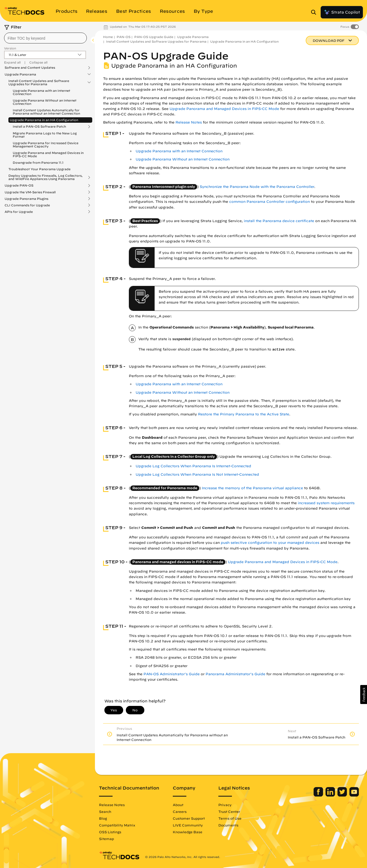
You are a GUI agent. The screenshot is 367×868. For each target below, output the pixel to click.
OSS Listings (110, 832)
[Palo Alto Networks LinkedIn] (331, 795)
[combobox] (45, 38)
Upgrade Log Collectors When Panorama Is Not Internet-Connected (197, 474)
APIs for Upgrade (19, 212)
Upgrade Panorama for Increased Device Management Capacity (46, 145)
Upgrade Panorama (20, 74)
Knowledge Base (188, 832)
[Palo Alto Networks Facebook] (319, 795)
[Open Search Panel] (315, 12)
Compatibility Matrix (117, 825)
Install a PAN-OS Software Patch (39, 127)
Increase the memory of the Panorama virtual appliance (252, 488)
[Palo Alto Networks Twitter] (343, 795)
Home (108, 37)
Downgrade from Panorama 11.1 (38, 162)
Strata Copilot (342, 12)
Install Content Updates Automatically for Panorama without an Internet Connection (46, 112)
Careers (180, 812)
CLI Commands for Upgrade (27, 205)
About (178, 805)
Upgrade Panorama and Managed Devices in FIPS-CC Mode (48, 154)
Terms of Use (230, 818)
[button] (364, 695)
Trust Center (229, 812)
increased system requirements (326, 503)
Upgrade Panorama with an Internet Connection (42, 92)
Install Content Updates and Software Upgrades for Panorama (39, 83)
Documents (228, 825)
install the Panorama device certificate (279, 221)
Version (10, 48)
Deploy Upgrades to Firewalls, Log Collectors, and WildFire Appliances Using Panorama (46, 177)
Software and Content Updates (30, 68)
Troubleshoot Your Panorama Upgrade (39, 169)
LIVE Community (188, 825)
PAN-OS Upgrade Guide (154, 37)
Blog (103, 818)
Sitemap (106, 839)
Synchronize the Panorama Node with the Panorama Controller (257, 187)
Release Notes (189, 122)
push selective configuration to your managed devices (270, 543)
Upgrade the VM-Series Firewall (30, 192)
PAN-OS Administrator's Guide (172, 674)
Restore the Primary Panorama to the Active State (244, 414)
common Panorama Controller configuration (269, 202)
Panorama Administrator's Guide (235, 674)
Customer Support (189, 818)
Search (105, 812)
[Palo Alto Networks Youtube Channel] (354, 795)
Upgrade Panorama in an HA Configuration (44, 120)
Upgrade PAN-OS (19, 185)
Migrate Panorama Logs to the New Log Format (45, 135)
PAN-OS (124, 37)
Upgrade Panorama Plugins (26, 199)
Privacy (225, 805)
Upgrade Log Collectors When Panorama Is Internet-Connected (193, 466)
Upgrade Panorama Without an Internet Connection (45, 102)
